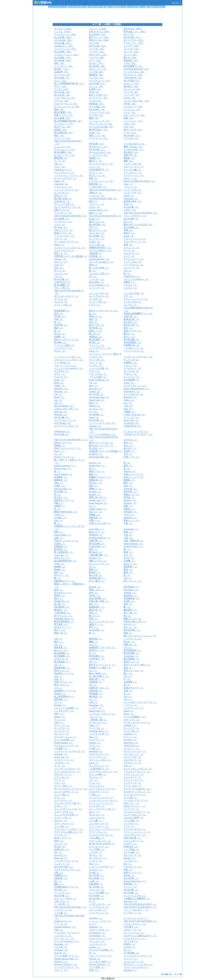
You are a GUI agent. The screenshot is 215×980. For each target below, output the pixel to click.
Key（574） (129, 34)
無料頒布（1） (61, 699)
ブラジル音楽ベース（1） (67, 956)
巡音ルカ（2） (96, 316)
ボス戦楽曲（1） (132, 953)
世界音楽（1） (131, 884)
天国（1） (128, 523)
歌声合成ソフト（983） (135, 32)
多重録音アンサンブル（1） (103, 647)
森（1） (93, 633)
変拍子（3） (130, 233)
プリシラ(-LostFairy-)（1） (67, 941)
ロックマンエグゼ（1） (135, 896)
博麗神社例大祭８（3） (100, 248)
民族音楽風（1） (62, 668)
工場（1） (128, 538)
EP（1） (93, 468)
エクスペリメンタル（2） (67, 426)
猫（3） (93, 271)
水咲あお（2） (96, 337)
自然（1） (94, 593)
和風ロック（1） (132, 494)
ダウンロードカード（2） (67, 296)
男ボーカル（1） (62, 685)
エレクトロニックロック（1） (138, 769)
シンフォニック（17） (100, 121)
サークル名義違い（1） (135, 717)
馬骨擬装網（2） (62, 311)
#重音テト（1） (97, 624)
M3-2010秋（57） (63, 78)
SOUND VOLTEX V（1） (66, 964)
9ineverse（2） (96, 389)
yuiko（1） (59, 722)
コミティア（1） (132, 809)
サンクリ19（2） (132, 360)
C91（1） (59, 665)
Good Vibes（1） (97, 529)
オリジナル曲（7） (133, 170)
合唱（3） (128, 245)
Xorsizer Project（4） (99, 210)
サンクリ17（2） (132, 377)
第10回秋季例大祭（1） (66, 561)
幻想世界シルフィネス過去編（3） (71, 256)
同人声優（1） (61, 492)
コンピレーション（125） (67, 55)
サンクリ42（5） (62, 193)
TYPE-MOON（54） (133, 78)
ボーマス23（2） (132, 371)
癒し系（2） (95, 334)
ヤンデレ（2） (96, 365)
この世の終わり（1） (99, 769)
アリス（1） (60, 780)
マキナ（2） (95, 371)
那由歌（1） (60, 569)
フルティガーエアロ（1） (136, 967)
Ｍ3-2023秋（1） (97, 630)
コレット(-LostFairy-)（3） (136, 279)
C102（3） (59, 265)
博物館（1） (95, 515)
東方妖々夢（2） (132, 325)
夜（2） (58, 322)
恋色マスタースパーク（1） (68, 448)
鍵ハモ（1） (95, 616)
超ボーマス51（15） (133, 130)
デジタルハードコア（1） (67, 746)
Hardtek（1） (95, 494)
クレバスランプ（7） (64, 173)
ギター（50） (61, 86)
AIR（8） (59, 164)
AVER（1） (60, 564)
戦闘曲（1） (130, 480)
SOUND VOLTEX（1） (100, 964)
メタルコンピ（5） (63, 187)
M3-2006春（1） (97, 878)
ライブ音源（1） (132, 849)
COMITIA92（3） (63, 282)
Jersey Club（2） (131, 420)
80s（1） (128, 616)
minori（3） (60, 245)
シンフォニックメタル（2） (68, 357)
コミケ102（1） (62, 826)
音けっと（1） (131, 627)
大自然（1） (60, 544)
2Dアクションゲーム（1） (102, 621)
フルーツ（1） (61, 970)
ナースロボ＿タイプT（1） (67, 933)
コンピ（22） (130, 112)
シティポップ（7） (133, 173)
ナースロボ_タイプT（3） (67, 242)
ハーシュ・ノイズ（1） (100, 921)
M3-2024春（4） (131, 219)
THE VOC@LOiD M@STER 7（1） (71, 907)
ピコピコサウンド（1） (100, 938)
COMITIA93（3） (132, 276)
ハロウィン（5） (97, 204)
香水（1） (94, 604)
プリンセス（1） (97, 941)
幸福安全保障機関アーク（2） (138, 313)
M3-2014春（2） (62, 417)
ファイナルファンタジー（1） (138, 956)
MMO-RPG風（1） (133, 838)
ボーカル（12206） (63, 29)
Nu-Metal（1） (131, 970)
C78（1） (128, 647)
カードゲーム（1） (63, 800)
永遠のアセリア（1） (134, 688)
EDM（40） (95, 92)
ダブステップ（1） (133, 763)
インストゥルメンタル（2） (103, 423)
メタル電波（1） (97, 838)
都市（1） (59, 572)
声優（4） (128, 230)
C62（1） (93, 670)
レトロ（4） (60, 224)
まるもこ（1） (61, 806)
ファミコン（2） (97, 345)
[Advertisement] (107, 16)
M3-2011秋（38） (62, 95)
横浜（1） (59, 642)
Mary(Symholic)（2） (64, 406)
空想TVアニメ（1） (64, 682)
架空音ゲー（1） (97, 650)
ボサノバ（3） (61, 262)
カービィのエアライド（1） (68, 771)
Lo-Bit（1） (95, 881)
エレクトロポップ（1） (135, 815)
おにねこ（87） (97, 63)
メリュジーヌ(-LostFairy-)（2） (69, 368)
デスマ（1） (95, 746)
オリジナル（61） (63, 75)
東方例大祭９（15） (99, 130)
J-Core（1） (129, 515)
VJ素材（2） (130, 412)
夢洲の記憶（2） (132, 319)
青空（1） (94, 627)
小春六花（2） (131, 316)
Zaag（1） (94, 737)
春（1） (58, 471)
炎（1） (127, 694)
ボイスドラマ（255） (134, 40)
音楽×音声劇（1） (98, 598)
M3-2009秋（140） (63, 52)
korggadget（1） (97, 705)
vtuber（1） (94, 725)
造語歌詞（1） (131, 567)
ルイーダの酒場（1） (99, 893)
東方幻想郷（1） (132, 653)
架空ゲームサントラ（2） (67, 339)
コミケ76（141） (132, 49)
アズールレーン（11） (65, 149)
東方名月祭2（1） (132, 630)
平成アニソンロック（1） (67, 541)
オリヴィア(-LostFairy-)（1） (138, 789)
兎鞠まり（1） (96, 489)
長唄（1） (94, 619)
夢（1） (127, 549)
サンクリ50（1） (132, 731)
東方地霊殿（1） (62, 653)
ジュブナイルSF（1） (99, 734)
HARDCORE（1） (98, 546)
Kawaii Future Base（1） (135, 881)
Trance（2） (129, 383)
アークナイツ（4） (63, 222)
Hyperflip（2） (61, 414)
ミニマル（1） (131, 861)
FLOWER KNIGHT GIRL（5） (103, 198)
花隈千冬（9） (131, 155)
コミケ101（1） (131, 823)
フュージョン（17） (133, 121)
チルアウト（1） (97, 740)
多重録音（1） (61, 546)
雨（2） (58, 331)
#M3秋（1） (129, 601)
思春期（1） (60, 445)
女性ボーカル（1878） (100, 32)
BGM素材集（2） (132, 380)
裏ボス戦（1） (96, 575)
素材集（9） (130, 158)
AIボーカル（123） (98, 55)
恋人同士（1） (96, 448)
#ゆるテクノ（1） (63, 627)
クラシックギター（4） (135, 216)
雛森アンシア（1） (133, 619)
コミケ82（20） (97, 115)
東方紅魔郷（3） (62, 285)
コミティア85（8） (133, 164)
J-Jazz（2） (94, 351)
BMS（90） (60, 63)
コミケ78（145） (97, 49)
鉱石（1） (59, 598)
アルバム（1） (96, 777)
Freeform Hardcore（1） (100, 538)
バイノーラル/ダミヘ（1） (136, 910)
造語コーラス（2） (133, 331)
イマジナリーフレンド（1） (137, 771)
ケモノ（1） (60, 783)
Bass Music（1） (131, 590)
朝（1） (127, 468)
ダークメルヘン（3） (134, 259)
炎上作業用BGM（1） (65, 696)
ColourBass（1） (131, 656)
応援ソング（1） (132, 457)
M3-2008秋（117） (63, 58)
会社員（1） (130, 875)
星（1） (127, 463)
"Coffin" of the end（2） (135, 414)
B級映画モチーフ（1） (65, 581)
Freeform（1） (96, 558)
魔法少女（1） (96, 610)
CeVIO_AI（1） (62, 659)
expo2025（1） (131, 734)
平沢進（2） (60, 316)
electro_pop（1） (62, 757)
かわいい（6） (131, 178)
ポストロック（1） (133, 855)
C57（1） (59, 702)
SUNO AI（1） (61, 962)
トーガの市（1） (62, 904)
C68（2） (59, 403)
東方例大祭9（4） (98, 224)
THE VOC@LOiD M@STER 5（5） (106, 190)
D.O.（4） (128, 222)
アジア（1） (130, 826)
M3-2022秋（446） (63, 37)
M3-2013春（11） (97, 149)
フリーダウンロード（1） (67, 967)
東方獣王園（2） (132, 339)
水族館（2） (60, 337)
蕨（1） (58, 578)
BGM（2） (59, 383)
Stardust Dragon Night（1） (67, 959)
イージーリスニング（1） (101, 797)
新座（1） (94, 486)
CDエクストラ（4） (64, 230)
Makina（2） (95, 406)
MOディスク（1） (63, 838)
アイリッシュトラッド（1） (137, 832)
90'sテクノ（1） (62, 575)
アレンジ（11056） (98, 29)
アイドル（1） (61, 835)
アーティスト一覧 (97, 7)
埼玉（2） (94, 322)
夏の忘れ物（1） (97, 544)
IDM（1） (59, 520)
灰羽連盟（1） (96, 694)
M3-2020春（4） (131, 227)
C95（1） (93, 662)
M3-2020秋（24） (97, 109)
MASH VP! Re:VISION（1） (102, 844)
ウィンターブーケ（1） (135, 795)
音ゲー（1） (60, 630)
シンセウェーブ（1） (134, 708)
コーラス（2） (61, 299)
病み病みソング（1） (64, 673)
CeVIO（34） (130, 98)
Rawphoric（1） (62, 944)
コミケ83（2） (96, 299)
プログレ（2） (131, 374)
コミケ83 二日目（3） (100, 274)
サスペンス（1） (62, 725)
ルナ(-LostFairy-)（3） (100, 285)
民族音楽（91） (131, 60)
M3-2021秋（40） (63, 92)
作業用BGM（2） (132, 345)
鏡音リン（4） (96, 213)
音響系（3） (130, 282)
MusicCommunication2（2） (137, 389)
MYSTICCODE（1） (64, 867)
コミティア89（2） (98, 302)
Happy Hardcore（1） (134, 544)
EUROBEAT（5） (63, 201)
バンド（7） (95, 167)
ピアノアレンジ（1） (64, 938)
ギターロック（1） (63, 774)
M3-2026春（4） (131, 207)
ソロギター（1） (62, 763)
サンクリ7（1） (62, 734)
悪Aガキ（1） (130, 448)
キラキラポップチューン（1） (104, 771)
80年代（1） (95, 595)
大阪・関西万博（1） (134, 541)
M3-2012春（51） (97, 83)
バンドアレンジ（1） (99, 913)
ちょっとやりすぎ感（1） (67, 815)
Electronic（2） (61, 391)
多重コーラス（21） (64, 115)
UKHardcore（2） (62, 431)
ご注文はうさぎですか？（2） (138, 434)
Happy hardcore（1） (99, 503)
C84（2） (59, 394)
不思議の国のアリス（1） (67, 887)
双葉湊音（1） (96, 518)
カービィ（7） (96, 173)
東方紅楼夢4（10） (63, 152)
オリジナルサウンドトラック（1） (71, 789)
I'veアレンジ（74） (98, 69)
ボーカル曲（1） (132, 852)
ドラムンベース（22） (100, 112)
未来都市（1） (61, 477)
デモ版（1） (95, 748)
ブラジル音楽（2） (98, 377)
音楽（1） (94, 613)
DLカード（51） (132, 83)
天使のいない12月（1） (100, 523)
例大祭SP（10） (131, 152)
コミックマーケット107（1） (68, 809)
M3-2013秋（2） (97, 420)
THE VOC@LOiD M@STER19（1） (141, 921)
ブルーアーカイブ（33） (66, 104)
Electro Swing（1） (63, 468)
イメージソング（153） (66, 49)
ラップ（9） (60, 161)
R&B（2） (94, 403)
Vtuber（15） (95, 133)
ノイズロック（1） (63, 936)
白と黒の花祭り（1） (99, 676)
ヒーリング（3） (97, 288)
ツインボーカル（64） (135, 72)
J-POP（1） (60, 515)
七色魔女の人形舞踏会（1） (137, 898)
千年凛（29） (130, 104)
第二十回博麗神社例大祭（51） (69, 83)
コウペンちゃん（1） (64, 823)
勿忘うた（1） (96, 512)
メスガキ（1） (96, 852)
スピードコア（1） (133, 757)
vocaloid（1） (130, 725)
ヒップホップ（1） (133, 913)
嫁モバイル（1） (97, 532)
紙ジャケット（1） (133, 581)
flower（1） (129, 714)
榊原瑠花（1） (96, 639)
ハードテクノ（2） (63, 348)
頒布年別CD (117, 7)
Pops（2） (128, 409)
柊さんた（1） (61, 650)
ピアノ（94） (95, 60)
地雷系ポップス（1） (64, 500)
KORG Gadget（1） (98, 509)
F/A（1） (58, 454)
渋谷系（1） (60, 694)
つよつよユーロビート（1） (137, 812)
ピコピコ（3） (131, 285)
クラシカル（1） (62, 777)
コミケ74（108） (97, 58)
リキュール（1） (97, 890)
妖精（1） (59, 532)
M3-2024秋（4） (62, 219)
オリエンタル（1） (133, 786)
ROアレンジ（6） (97, 175)
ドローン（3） (61, 239)
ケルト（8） (60, 167)
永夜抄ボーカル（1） (99, 688)
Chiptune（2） (96, 426)
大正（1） (128, 555)
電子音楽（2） (96, 328)
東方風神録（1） (62, 662)
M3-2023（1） (61, 890)
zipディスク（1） (132, 720)
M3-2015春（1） (97, 898)
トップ (58, 7)
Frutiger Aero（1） (98, 500)
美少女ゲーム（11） (99, 147)
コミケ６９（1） (97, 806)
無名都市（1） (96, 696)
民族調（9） (95, 158)
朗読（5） (94, 201)
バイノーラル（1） (98, 910)
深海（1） (128, 691)
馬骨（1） (128, 604)
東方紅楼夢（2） (97, 339)
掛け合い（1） (96, 483)
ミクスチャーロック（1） (67, 861)
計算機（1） (130, 561)
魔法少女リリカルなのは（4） (138, 224)
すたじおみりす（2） (134, 394)
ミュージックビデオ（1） (101, 867)
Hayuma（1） (95, 492)
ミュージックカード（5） (67, 190)
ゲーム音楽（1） (132, 821)
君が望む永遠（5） (63, 198)
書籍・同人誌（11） (133, 147)
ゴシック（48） (97, 86)
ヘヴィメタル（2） (98, 374)
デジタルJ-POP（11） (134, 149)
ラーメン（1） (131, 887)
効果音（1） (130, 509)
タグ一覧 (136, 7)
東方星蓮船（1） (62, 656)
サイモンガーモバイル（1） (137, 722)
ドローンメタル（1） (99, 930)
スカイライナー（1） (99, 754)
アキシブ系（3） (62, 288)
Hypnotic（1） (130, 503)
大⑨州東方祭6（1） (99, 555)
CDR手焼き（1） (97, 659)
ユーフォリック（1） (99, 847)
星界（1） (128, 466)
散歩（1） (128, 443)
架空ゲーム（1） (132, 662)
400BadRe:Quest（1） (64, 619)
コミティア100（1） (64, 812)
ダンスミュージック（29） (67, 107)
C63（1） (93, 685)
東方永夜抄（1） (97, 656)
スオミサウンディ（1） (135, 835)
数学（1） (128, 483)
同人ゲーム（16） (63, 127)
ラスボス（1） (96, 870)
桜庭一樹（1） (61, 633)
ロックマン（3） (97, 239)
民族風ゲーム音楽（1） (100, 668)
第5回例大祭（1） (98, 578)
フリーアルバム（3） (134, 265)
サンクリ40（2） (97, 360)
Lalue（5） (129, 184)
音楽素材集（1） (132, 598)
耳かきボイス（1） (63, 593)
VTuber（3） (95, 242)
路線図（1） (60, 567)
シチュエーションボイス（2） (69, 360)
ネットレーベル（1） (134, 933)
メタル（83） (130, 63)
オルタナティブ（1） (99, 792)
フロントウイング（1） (100, 956)
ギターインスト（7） (134, 167)
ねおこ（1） (95, 812)
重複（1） (128, 572)
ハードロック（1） (63, 910)
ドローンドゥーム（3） (135, 239)
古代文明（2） (61, 325)
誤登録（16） (61, 130)
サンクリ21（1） (62, 728)
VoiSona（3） (60, 259)
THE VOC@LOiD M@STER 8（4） (71, 216)
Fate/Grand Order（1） (99, 457)
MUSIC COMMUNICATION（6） (139, 181)
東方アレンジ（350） (99, 37)
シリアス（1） (131, 705)
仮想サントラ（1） (133, 872)
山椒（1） (59, 538)
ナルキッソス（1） (133, 930)
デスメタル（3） (97, 233)
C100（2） (129, 406)
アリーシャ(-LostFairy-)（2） (103, 434)
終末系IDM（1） (132, 587)
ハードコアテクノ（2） (100, 348)
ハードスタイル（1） (99, 907)
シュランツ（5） (97, 196)
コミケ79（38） (131, 92)
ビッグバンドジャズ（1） (136, 918)
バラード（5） (131, 187)
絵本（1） (59, 590)
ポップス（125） (132, 52)
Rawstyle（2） (61, 412)
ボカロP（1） (61, 953)
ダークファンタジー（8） (101, 164)
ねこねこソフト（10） (65, 155)
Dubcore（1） (130, 471)
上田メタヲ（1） (62, 901)
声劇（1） (59, 503)
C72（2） (93, 412)
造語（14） (60, 135)
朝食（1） (94, 474)
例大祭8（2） (61, 342)
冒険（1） (128, 506)
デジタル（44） (62, 89)
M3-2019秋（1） (131, 890)
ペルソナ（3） (61, 274)
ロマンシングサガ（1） (66, 898)
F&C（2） (94, 386)
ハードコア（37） (132, 95)
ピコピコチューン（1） (135, 938)
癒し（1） (128, 673)
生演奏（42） (95, 89)
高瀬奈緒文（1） (97, 607)
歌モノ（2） (130, 337)
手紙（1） (59, 483)
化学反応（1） (131, 512)
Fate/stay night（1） (63, 489)
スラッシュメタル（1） (100, 760)
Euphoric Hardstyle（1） (65, 466)
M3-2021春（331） (133, 37)
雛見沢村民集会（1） (64, 621)
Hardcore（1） (130, 500)
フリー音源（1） (97, 967)
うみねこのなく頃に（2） (67, 409)
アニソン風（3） (97, 245)
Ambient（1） (130, 593)
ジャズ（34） (95, 101)
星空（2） (59, 313)
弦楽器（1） (130, 451)
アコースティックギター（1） (69, 829)
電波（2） (59, 328)
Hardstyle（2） (131, 397)
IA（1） (93, 506)
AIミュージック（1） (99, 564)
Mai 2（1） (94, 864)
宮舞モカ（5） (96, 193)
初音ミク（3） (61, 253)
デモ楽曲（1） (61, 748)
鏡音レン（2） (96, 331)
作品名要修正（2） (133, 342)
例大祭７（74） (62, 69)
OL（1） (93, 953)
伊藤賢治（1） (61, 875)
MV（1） (59, 852)
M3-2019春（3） (62, 279)
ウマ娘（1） (95, 795)
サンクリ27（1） (132, 728)
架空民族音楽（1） (133, 650)
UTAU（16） (130, 124)
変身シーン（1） (132, 520)
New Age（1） (61, 855)
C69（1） (128, 696)
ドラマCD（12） (132, 138)
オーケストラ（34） (99, 98)
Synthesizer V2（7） (63, 170)
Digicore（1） (95, 463)
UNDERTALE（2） (133, 426)
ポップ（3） (60, 271)
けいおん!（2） (96, 409)
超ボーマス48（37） (99, 95)
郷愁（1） (94, 569)
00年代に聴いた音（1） (135, 621)
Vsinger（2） (95, 391)
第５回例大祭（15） (64, 133)
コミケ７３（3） (132, 268)
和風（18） (129, 118)
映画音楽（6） (96, 184)
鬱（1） (127, 607)
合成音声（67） (62, 72)
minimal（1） (60, 705)
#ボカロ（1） (130, 624)
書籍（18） (94, 118)
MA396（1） (60, 847)
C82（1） (59, 645)
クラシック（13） (63, 138)
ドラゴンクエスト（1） (135, 924)
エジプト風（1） (62, 795)
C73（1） (59, 688)
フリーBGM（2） (63, 363)
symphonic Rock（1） (99, 731)
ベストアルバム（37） (65, 98)
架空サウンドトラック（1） (103, 665)
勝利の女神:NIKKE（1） (66, 512)
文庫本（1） (60, 486)
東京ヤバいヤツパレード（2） (104, 311)
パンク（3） (130, 256)
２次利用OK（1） (63, 613)
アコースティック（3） (135, 242)
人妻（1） (59, 872)
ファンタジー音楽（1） (100, 962)
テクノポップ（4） (63, 213)
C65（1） (128, 699)
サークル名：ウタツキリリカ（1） (141, 702)
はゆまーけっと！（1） (135, 806)
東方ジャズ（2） (97, 325)
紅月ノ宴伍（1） (97, 581)
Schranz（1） (95, 959)
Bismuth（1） (95, 587)
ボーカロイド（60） (133, 75)
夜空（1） (94, 549)
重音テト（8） (96, 161)
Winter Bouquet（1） (64, 743)
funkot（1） (129, 711)
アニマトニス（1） (133, 783)
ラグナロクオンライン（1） (68, 870)
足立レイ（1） (131, 564)
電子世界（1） (61, 624)
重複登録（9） (61, 158)
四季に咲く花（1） (98, 497)
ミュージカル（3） (133, 262)
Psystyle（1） (130, 947)
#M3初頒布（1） (62, 607)
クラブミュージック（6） (101, 181)
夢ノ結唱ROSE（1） (64, 552)
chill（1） (128, 766)
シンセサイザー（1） (64, 711)
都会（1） (128, 569)
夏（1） (58, 523)
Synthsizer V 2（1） (63, 921)
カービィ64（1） (97, 786)
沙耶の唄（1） (96, 691)
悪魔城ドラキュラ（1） (100, 477)
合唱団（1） (60, 506)
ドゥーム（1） (61, 924)
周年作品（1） (131, 492)
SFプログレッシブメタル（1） (138, 964)
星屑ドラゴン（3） (63, 233)
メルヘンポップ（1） (134, 841)
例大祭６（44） (131, 86)
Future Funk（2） (97, 400)
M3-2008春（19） (63, 118)
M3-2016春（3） (97, 236)
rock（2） (59, 400)
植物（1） (128, 633)
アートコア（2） (132, 417)
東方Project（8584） (133, 29)
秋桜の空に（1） (97, 679)
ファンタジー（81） (64, 66)
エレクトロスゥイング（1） (103, 789)
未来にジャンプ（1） (134, 474)
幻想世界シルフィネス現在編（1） (106, 451)
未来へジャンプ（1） (134, 477)
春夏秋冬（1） (61, 480)
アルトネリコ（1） (133, 777)
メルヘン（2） (131, 365)
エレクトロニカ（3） (64, 250)
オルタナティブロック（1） (137, 792)
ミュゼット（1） (62, 864)
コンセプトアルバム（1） (101, 835)
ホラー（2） (60, 374)
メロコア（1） (61, 844)
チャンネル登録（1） (64, 740)
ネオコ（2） (60, 351)
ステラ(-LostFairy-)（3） (101, 250)
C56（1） (128, 578)
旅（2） (93, 313)
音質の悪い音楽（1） (99, 601)
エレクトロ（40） (132, 89)
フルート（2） (96, 363)
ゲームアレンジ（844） (66, 34)
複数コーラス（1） (98, 561)
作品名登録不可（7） (99, 170)
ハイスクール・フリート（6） (69, 175)
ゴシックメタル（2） (99, 293)
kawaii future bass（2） (100, 397)
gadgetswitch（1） (97, 711)
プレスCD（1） (131, 941)
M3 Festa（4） (61, 227)
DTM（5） (129, 204)
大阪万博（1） (96, 541)
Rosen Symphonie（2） (100, 380)
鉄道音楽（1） (131, 595)
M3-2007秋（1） (97, 875)
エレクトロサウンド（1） (67, 792)
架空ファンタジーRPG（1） (137, 665)
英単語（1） (60, 595)
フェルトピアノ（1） (134, 962)
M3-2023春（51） (132, 81)
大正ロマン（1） (62, 558)
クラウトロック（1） (134, 774)
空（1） (127, 679)
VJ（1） (93, 924)
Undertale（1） (96, 927)
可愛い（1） (95, 520)
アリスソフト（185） (134, 43)
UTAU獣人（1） (131, 927)
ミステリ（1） (96, 861)
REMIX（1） (130, 944)
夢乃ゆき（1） (96, 552)
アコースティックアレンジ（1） (105, 829)
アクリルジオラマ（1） (135, 829)
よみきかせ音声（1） (134, 818)
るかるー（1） (61, 821)
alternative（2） (61, 389)
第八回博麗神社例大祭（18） (68, 121)
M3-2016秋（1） (97, 896)
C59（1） (128, 676)
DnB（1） (128, 486)
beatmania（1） (96, 751)
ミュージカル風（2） (99, 368)
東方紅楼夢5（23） (63, 112)
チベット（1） (131, 737)
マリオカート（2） (133, 368)
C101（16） (129, 127)
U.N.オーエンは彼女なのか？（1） (140, 936)
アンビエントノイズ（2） (136, 431)
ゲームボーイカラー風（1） (68, 803)
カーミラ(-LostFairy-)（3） (102, 262)
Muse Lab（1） (61, 858)
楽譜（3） (94, 265)
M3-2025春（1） (97, 887)
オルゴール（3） (132, 253)
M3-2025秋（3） (97, 282)
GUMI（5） (129, 196)
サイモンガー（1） (98, 722)
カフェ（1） (60, 797)
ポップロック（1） (98, 858)
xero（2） (128, 403)
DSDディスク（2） (63, 443)
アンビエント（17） (64, 124)
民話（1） (128, 668)
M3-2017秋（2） (97, 394)
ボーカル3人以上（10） (100, 152)
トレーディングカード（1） (68, 769)
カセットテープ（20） (135, 115)
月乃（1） (128, 454)
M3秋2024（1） (131, 847)
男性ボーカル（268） (99, 40)
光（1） (93, 901)
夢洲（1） (128, 552)
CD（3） (93, 276)
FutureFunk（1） (131, 529)
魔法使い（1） (61, 610)
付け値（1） (95, 872)
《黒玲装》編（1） (98, 720)
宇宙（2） (59, 319)
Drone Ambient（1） (64, 474)
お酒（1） (94, 702)
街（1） (127, 575)
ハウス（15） (130, 133)
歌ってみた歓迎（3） (99, 268)
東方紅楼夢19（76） (133, 66)
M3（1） (58, 881)
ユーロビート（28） (133, 107)
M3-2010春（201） (63, 43)
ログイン (176, 3)
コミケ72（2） (131, 305)
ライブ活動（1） (97, 849)
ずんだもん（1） (97, 815)
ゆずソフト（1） (132, 803)
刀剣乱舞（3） (96, 253)
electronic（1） (61, 754)
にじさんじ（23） (132, 109)
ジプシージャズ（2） (134, 351)
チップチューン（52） (100, 81)
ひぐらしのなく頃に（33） (137, 101)
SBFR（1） (94, 970)
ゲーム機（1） (96, 821)
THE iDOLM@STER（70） (137, 69)
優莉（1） (59, 884)
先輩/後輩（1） (96, 884)
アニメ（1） (95, 783)
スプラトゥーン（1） (64, 760)
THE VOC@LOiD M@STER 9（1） (140, 904)
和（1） (58, 494)
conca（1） (94, 763)
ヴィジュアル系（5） (64, 204)
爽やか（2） (130, 334)
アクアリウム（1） (98, 832)
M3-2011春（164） (98, 46)
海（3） (127, 274)
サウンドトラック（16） (101, 124)
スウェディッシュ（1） (66, 737)
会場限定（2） (131, 363)
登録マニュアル (156, 7)
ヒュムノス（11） (63, 147)
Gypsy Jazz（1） (62, 555)
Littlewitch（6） (62, 184)
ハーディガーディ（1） (100, 904)
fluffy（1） (59, 714)
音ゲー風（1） (131, 613)
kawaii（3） (129, 236)
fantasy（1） (60, 717)
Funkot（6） (60, 181)
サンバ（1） (60, 720)
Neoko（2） (129, 400)
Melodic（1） (130, 858)
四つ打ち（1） (61, 497)
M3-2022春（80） (97, 66)
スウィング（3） (132, 248)
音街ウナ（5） (61, 196)
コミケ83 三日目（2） (134, 293)
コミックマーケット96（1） (103, 809)
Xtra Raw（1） (131, 740)
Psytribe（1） (95, 947)
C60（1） (59, 676)
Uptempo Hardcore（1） (65, 927)
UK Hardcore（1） (98, 936)
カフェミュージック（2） (136, 299)
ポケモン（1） (96, 855)
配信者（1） (95, 572)
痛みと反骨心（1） (98, 673)
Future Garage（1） (63, 535)
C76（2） (93, 383)
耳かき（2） (60, 334)
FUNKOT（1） (96, 454)
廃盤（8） (128, 161)
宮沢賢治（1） (96, 535)
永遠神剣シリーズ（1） (66, 691)
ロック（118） (131, 55)
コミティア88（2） (63, 305)
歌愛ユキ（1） (131, 645)
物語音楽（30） (97, 104)
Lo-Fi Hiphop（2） (63, 423)
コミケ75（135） (97, 52)
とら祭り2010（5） (98, 187)
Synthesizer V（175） (64, 46)
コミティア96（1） (63, 818)
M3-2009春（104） (63, 60)
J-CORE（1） (60, 518)
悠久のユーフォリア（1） (101, 445)
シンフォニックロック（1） (103, 714)
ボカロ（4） (95, 207)
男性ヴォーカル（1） (134, 670)
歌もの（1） (130, 642)
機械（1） (94, 642)
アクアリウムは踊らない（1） (69, 832)
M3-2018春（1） (62, 896)
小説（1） (128, 535)
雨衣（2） (128, 328)
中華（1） (128, 870)
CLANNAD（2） (132, 423)
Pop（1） (128, 950)
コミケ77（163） (132, 46)
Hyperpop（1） (131, 489)
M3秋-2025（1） (62, 849)
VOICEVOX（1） (132, 746)
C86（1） (59, 639)
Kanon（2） (95, 417)
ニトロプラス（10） (99, 155)
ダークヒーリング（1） (135, 751)
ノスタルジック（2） (134, 348)
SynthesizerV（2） (132, 391)
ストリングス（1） (98, 757)
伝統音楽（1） (61, 878)
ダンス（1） (60, 766)
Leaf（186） (95, 43)
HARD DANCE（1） (133, 546)
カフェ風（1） (131, 797)
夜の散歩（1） (61, 549)
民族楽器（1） (61, 647)
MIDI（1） (59, 841)
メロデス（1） (131, 844)
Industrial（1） (130, 518)
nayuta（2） (60, 380)
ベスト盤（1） (61, 947)
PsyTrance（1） (61, 950)
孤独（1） (128, 532)
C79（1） (93, 645)
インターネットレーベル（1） (104, 800)
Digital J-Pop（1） (97, 466)
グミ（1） (94, 780)
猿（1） (127, 685)
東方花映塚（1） (132, 659)
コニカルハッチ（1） (99, 823)
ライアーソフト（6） (134, 175)
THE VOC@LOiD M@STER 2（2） (71, 440)
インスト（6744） (63, 32)
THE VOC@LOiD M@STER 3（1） (140, 907)
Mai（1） (128, 864)
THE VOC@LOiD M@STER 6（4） (106, 216)
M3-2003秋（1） (131, 878)
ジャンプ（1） (96, 717)
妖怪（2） (94, 319)
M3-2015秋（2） (62, 434)
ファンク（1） (131, 959)
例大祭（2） (95, 342)
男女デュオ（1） (62, 670)
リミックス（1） (62, 893)
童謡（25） (60, 109)
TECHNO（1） (96, 918)
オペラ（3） (130, 250)
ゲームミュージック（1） (101, 803)
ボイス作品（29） (98, 107)
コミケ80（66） (97, 72)
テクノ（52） (61, 81)
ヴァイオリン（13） (99, 138)
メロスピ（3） (131, 288)
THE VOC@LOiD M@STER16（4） (141, 213)
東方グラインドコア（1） (101, 443)
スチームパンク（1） (134, 754)
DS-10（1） (129, 558)
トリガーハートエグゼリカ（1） (70, 751)
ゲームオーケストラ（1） (136, 800)
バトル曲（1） (61, 913)
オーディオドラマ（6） (66, 178)
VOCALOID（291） (64, 40)
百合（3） (59, 268)
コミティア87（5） (133, 193)
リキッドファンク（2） (66, 365)
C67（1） (93, 699)
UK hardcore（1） (97, 933)
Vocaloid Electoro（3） (99, 259)
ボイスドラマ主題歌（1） (101, 950)
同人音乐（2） (131, 322)
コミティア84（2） (133, 302)
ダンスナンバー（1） (99, 766)
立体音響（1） (131, 682)
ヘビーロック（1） (98, 944)
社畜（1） (59, 679)
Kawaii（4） (95, 219)
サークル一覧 (77, 7)
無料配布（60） (97, 75)
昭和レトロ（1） (97, 471)
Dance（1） (60, 451)
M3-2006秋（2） (97, 414)
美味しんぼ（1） (97, 590)
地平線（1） (130, 497)
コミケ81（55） (97, 78)
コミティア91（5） (133, 190)
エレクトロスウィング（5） (68, 207)
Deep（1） (129, 445)
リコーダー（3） (97, 279)
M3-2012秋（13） (132, 135)
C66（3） (128, 271)
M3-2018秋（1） (131, 893)
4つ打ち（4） (130, 210)
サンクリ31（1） (62, 731)
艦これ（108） (131, 58)
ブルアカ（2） (61, 377)
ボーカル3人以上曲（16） (101, 127)
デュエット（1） (132, 748)
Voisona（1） (95, 743)
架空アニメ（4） (97, 222)
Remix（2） (60, 397)
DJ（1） (93, 653)
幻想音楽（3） (96, 256)
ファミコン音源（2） (64, 345)
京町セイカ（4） (62, 210)
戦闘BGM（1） (96, 480)
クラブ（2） (95, 305)
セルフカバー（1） (133, 760)
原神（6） (94, 178)
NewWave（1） (131, 901)
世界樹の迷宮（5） (133, 201)
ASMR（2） (60, 386)
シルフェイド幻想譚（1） (67, 708)
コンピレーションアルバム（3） (70, 248)
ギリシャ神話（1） (98, 774)
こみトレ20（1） (97, 818)
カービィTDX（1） (63, 786)
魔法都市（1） (131, 610)
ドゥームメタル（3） (64, 236)
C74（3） (59, 276)
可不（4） (94, 227)
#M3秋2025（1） (62, 601)
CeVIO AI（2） (131, 440)
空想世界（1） (96, 682)
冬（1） (58, 509)
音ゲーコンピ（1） (63, 616)
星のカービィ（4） (98, 230)
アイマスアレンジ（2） (135, 386)
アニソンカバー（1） (99, 826)
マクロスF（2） (62, 371)
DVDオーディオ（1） (65, 457)
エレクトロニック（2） (66, 420)
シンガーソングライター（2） (138, 357)
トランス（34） (62, 101)
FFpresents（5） (131, 198)
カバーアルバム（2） (99, 296)
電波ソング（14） (98, 135)
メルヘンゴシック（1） (100, 841)
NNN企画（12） (97, 144)
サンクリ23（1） (97, 728)
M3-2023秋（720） (98, 34)
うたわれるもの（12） (135, 144)
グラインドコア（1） (134, 780)
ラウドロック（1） (133, 867)
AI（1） (93, 567)
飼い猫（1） (60, 604)
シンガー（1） (96, 708)
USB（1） (59, 930)
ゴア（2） (128, 296)
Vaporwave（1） (131, 743)
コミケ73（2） (61, 302)
